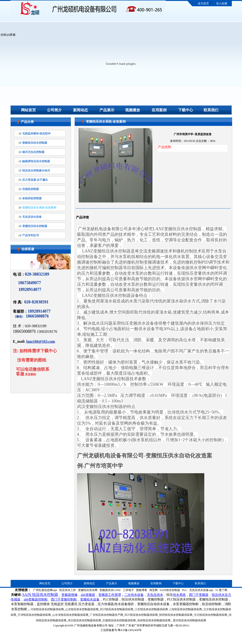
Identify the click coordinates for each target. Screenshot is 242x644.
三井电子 (128, 590)
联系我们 (211, 110)
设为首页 (203, 3)
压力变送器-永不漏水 (35, 180)
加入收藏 (222, 3)
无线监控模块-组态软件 (37, 134)
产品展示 (107, 110)
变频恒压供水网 (88, 590)
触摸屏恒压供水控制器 (36, 161)
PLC (185, 590)
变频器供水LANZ (110, 590)
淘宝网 (153, 590)
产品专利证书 (31, 235)
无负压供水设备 (32, 217)
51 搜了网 (221, 590)
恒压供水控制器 (45, 595)
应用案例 (159, 110)
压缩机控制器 (31, 189)
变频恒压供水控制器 (35, 226)
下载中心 (186, 110)
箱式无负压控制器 (33, 152)
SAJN (27, 595)
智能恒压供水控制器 (35, 143)
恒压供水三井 (68, 590)
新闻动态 (81, 110)
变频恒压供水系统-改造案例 (39, 208)
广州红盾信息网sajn (45, 590)
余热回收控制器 (32, 198)
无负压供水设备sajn (201, 590)
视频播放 (133, 110)
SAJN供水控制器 (170, 590)
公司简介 (54, 110)
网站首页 (28, 110)
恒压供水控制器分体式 (36, 171)
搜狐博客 (142, 590)
